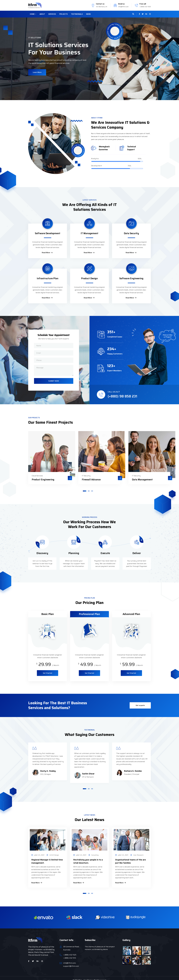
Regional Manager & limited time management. (47, 858)
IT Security (75, 473)
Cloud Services (29, 473)
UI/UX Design (54, 852)
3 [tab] (92, 488)
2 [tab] (89, 488)
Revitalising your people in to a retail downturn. (88, 858)
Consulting (95, 852)
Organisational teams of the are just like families (130, 858)
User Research (138, 852)
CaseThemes (88, 977)
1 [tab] (85, 488)
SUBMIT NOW (54, 381)
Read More (47, 253)
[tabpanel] (42, 459)
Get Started (48, 670)
